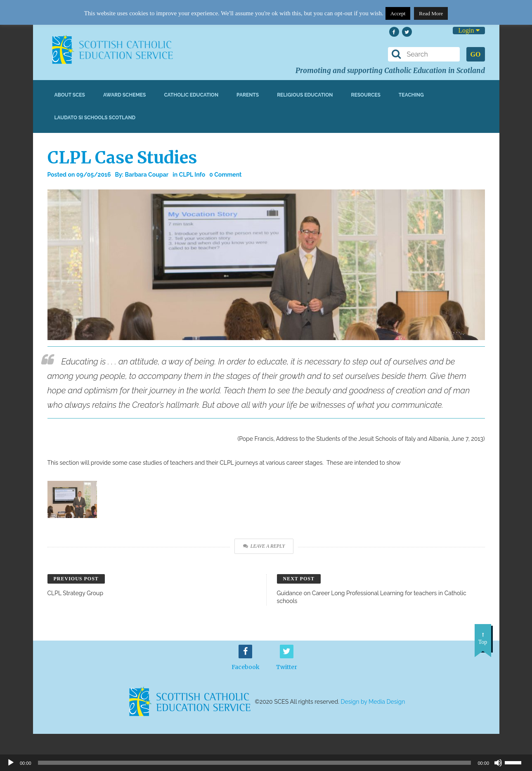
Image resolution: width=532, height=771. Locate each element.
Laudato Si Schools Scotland (95, 118)
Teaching (411, 95)
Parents (248, 95)
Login (469, 30)
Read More (431, 13)
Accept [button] (398, 13)
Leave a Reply (264, 546)
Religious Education (305, 95)
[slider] (516, 762)
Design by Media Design (373, 702)
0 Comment (225, 175)
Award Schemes (125, 95)
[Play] (11, 763)
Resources (365, 95)
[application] (266, 763)
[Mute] (498, 763)
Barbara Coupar (147, 175)
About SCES (70, 95)
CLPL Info (192, 175)
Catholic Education (191, 95)
